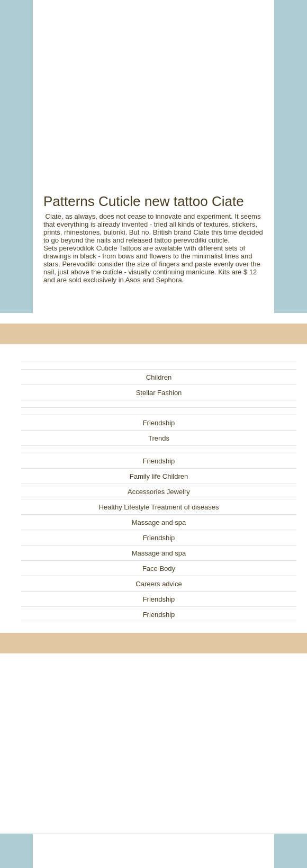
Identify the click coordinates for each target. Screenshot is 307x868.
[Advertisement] (153, 85)
